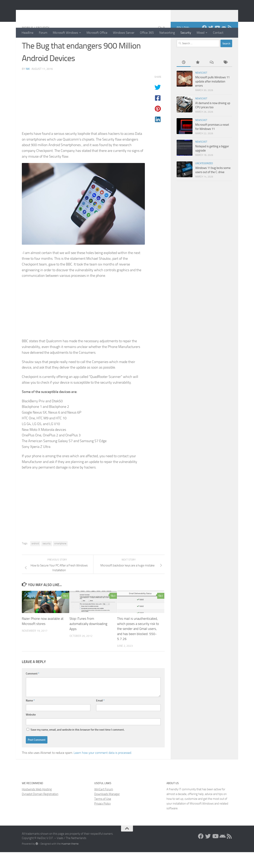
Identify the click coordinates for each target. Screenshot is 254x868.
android (35, 559)
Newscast (201, 89)
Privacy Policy (102, 819)
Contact (218, 33)
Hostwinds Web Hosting (37, 805)
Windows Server (124, 33)
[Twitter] (211, 43)
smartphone (60, 559)
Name (30, 716)
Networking (167, 33)
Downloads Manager (107, 810)
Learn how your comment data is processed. (103, 769)
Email (100, 716)
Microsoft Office (97, 33)
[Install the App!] (223, 43)
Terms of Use (103, 815)
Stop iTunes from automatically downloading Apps (88, 640)
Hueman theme (70, 860)
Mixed (201, 33)
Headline (27, 33)
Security (186, 33)
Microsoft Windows (65, 33)
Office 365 (147, 33)
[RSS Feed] (230, 43)
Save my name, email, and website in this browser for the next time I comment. (77, 746)
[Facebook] (204, 43)
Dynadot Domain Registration (40, 810)
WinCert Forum (104, 805)
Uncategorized (204, 179)
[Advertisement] (83, 118)
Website (31, 731)
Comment (33, 689)
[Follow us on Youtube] (217, 43)
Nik (28, 85)
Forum (43, 33)
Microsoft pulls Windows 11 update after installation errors (212, 97)
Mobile (27, 44)
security (47, 559)
